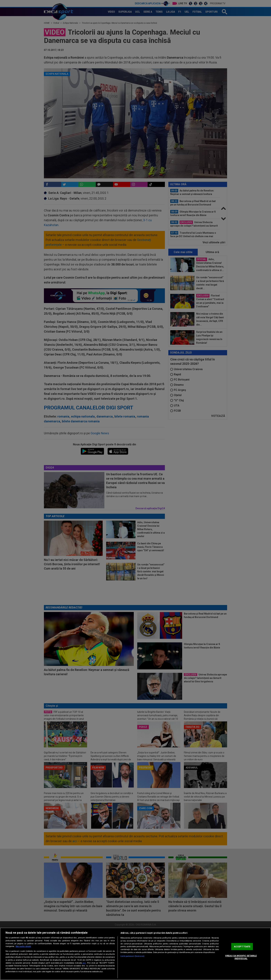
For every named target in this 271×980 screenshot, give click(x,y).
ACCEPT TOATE (242, 947)
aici (84, 963)
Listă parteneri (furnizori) (132, 956)
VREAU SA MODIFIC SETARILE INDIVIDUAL (241, 957)
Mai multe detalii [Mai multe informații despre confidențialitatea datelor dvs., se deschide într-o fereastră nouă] (23, 946)
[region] (135, 954)
